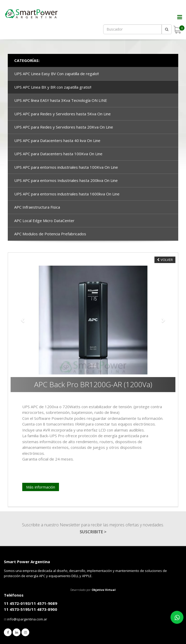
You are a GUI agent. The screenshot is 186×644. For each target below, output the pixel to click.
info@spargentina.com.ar (27, 619)
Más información (41, 487)
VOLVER (165, 260)
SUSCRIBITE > (93, 532)
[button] (23, 320)
